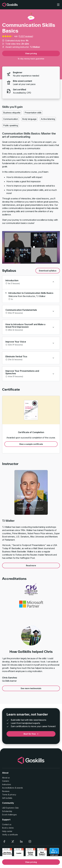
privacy (13, 795)
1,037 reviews (26, 36)
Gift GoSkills (7, 798)
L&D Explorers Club (10, 808)
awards (20, 788)
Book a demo (8, 828)
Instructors (7, 784)
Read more (31, 565)
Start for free (31, 734)
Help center (7, 831)
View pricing (31, 53)
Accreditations (8, 788)
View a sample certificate (31, 444)
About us (6, 778)
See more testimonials (31, 688)
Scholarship (7, 811)
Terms (5, 795)
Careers (6, 781)
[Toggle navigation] (58, 5)
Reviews (6, 791)
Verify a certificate (10, 835)
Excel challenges (9, 815)
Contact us (7, 824)
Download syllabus (48, 271)
